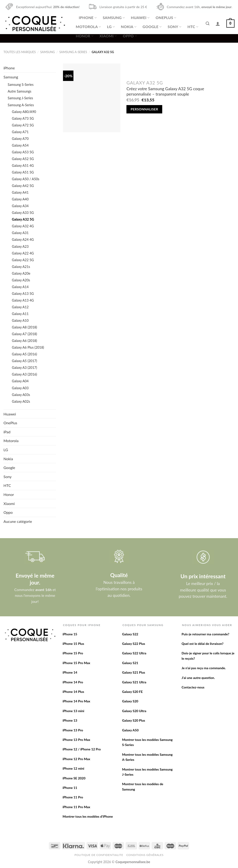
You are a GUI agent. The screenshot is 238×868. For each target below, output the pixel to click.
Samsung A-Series (73, 52)
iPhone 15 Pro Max (76, 663)
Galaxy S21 (130, 663)
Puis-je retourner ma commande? (205, 634)
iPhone (88, 18)
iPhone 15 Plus (73, 644)
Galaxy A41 (20, 192)
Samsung (114, 18)
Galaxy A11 (20, 314)
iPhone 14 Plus (73, 692)
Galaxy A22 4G (23, 253)
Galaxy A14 (20, 287)
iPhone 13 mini (73, 711)
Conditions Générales (145, 855)
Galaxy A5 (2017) (24, 361)
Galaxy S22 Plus (134, 644)
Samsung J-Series (20, 98)
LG (111, 27)
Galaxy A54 (20, 145)
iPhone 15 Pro (73, 653)
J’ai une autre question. (198, 678)
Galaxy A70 (20, 139)
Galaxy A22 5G (23, 260)
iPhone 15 (70, 634)
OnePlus (166, 18)
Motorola (88, 27)
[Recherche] (208, 24)
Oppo (130, 36)
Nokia (129, 27)
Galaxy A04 (20, 381)
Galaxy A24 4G (23, 240)
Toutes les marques (20, 52)
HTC (193, 27)
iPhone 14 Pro (73, 682)
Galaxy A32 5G (23, 219)
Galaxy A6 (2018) (24, 341)
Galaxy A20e (21, 273)
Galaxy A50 (130, 730)
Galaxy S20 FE (132, 692)
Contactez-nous (193, 687)
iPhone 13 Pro (73, 730)
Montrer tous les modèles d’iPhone (88, 816)
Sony (174, 27)
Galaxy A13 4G (23, 300)
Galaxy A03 (20, 388)
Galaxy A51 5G (23, 172)
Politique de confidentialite (99, 855)
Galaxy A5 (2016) (24, 354)
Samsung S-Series (21, 85)
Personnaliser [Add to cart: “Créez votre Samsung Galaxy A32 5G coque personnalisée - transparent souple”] (144, 109)
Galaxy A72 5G (23, 125)
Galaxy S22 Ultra (134, 653)
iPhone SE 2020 (74, 778)
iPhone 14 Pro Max (76, 701)
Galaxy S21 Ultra (134, 682)
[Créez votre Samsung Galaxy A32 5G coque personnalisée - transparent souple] (92, 98)
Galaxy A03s (21, 395)
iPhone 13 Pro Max (76, 740)
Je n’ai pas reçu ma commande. (204, 668)
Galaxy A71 (20, 132)
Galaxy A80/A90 (24, 112)
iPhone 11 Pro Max (76, 807)
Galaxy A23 (20, 246)
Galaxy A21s (21, 267)
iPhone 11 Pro (73, 797)
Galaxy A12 (20, 307)
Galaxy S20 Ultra (134, 711)
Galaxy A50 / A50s (26, 179)
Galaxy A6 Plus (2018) (28, 347)
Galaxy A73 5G (23, 118)
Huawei (140, 18)
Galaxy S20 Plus (134, 720)
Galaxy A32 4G (23, 226)
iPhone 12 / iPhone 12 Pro (82, 749)
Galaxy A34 (20, 206)
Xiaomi (108, 36)
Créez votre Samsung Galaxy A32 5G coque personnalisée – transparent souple (165, 91)
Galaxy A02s (21, 401)
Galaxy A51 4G (23, 166)
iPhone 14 (70, 672)
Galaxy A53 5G (23, 152)
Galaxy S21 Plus (134, 672)
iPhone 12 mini (73, 768)
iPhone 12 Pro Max (76, 759)
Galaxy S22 (130, 634)
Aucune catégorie (18, 521)
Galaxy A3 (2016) (24, 374)
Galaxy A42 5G (23, 186)
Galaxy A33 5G (23, 213)
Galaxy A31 (20, 233)
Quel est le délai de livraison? (202, 644)
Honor (85, 36)
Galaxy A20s (21, 280)
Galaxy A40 (20, 199)
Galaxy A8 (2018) (24, 327)
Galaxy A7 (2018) (24, 334)
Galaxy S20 (130, 701)
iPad (7, 432)
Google (152, 27)
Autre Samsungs (20, 91)
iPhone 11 (70, 788)
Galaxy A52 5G (23, 159)
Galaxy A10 (20, 320)
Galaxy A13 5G (23, 294)
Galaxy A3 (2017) (24, 368)
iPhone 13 (70, 720)
